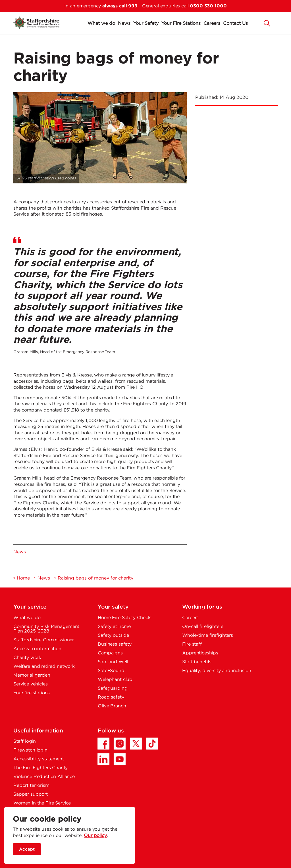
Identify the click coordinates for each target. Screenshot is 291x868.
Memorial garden (32, 675)
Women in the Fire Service (42, 803)
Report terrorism (31, 786)
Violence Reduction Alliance (44, 777)
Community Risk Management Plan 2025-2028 (46, 629)
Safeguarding (113, 688)
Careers (212, 23)
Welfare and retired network (44, 667)
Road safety (111, 697)
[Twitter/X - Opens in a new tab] (136, 744)
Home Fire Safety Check (124, 618)
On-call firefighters (203, 627)
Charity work (27, 658)
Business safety (115, 644)
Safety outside (113, 635)
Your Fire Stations (181, 23)
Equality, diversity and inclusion (217, 671)
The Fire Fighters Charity (40, 768)
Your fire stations (32, 693)
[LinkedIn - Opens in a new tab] (103, 759)
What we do (101, 23)
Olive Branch (112, 706)
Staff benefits (197, 662)
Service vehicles (31, 684)
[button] (267, 23)
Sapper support (31, 794)
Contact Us (235, 23)
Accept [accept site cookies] (27, 849)
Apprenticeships (200, 653)
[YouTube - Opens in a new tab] (120, 759)
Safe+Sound (111, 671)
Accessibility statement (39, 759)
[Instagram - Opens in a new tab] (120, 744)
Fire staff (192, 644)
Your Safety (146, 23)
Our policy (95, 836)
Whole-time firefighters (208, 635)
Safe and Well (113, 662)
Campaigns (110, 653)
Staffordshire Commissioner (44, 640)
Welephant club (115, 680)
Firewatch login (30, 750)
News (124, 23)
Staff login (25, 741)
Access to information (37, 649)
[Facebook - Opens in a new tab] (103, 744)
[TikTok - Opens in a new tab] (152, 744)
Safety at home (114, 627)
